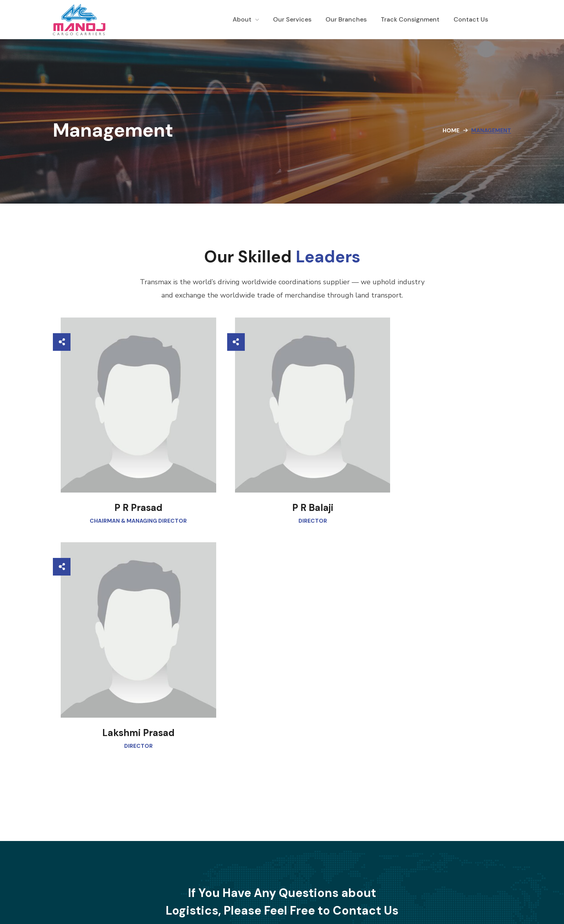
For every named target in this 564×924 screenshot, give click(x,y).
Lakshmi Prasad (442, 487)
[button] (236, 733)
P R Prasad (129, 487)
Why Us (234, 876)
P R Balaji (286, 487)
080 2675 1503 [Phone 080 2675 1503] (389, 803)
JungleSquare (360, 903)
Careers (299, 876)
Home (451, 130)
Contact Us (266, 876)
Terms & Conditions (344, 876)
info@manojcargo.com (285, 803)
